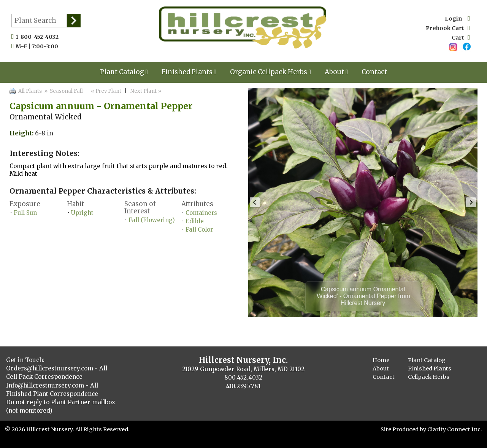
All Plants (30, 91)
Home (381, 360)
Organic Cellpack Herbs (270, 72)
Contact (374, 72)
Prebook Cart (448, 28)
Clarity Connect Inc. (455, 429)
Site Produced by (404, 429)
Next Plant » (146, 91)
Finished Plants (189, 72)
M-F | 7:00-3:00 (39, 46)
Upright (82, 213)
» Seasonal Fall (63, 91)
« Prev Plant (105, 91)
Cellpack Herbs (429, 377)
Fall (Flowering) (152, 220)
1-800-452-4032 (39, 37)
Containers (201, 213)
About (336, 72)
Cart (461, 38)
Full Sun (25, 213)
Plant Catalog (124, 72)
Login (457, 19)
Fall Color (199, 230)
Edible (195, 221)
